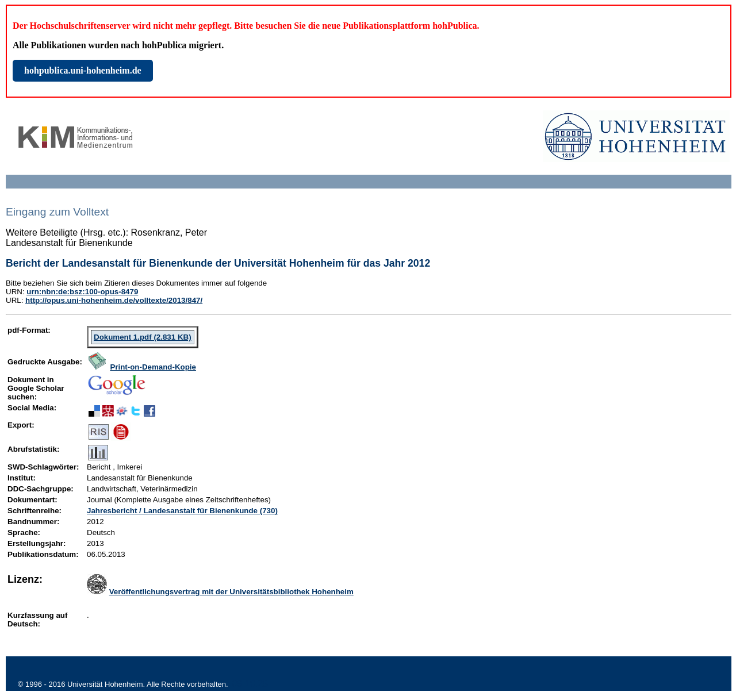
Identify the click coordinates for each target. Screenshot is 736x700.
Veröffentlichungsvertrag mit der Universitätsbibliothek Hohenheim (231, 592)
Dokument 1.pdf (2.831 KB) (143, 337)
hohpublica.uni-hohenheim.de (83, 70)
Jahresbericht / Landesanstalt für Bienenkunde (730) (182, 511)
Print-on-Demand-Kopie (153, 367)
